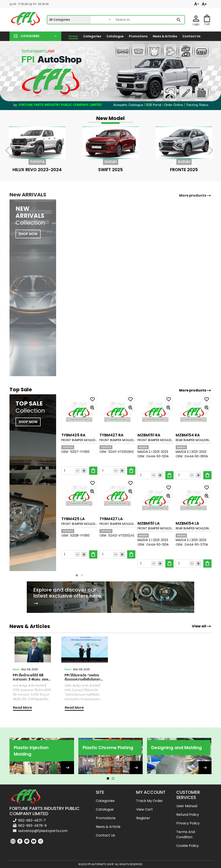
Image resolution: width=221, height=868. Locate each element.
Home (73, 36)
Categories (92, 36)
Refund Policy (188, 815)
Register (143, 818)
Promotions (138, 36)
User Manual (187, 806)
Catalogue (115, 36)
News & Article (108, 827)
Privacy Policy (188, 823)
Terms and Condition (186, 834)
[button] (35, 36)
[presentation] (10, 151)
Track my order (150, 801)
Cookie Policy (188, 846)
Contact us (191, 36)
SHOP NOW (28, 422)
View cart (144, 809)
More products (195, 390)
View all (202, 626)
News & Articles (165, 36)
